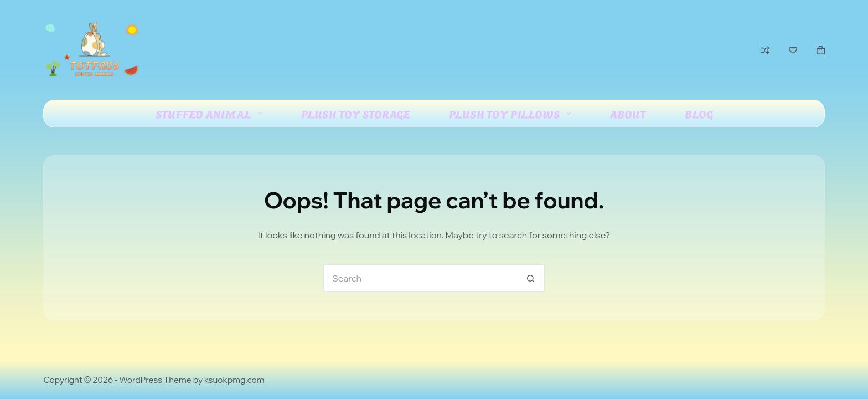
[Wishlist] (793, 50)
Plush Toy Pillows (512, 114)
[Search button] (531, 278)
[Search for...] (420, 278)
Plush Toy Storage (356, 114)
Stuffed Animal (211, 114)
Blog (699, 114)
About (628, 114)
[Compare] (765, 50)
